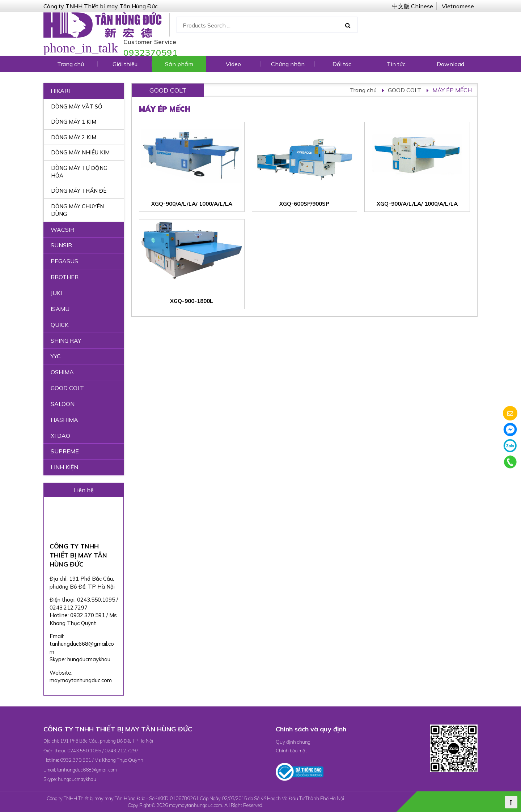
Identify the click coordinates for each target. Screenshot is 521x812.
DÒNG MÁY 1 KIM (74, 122)
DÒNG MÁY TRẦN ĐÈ (79, 191)
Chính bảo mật (291, 751)
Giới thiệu (125, 64)
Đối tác (342, 64)
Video (233, 64)
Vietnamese (458, 6)
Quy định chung (293, 742)
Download (450, 64)
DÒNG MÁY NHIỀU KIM (80, 152)
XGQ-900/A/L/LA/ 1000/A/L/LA (192, 204)
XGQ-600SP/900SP (304, 204)
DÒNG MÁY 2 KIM (74, 137)
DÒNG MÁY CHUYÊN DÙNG (77, 210)
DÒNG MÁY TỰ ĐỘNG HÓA (79, 172)
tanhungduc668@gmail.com (87, 770)
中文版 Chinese (413, 6)
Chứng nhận (288, 64)
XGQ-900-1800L (192, 301)
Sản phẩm (179, 64)
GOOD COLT (404, 90)
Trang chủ (71, 64)
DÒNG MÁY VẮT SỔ (77, 106)
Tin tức (396, 64)
